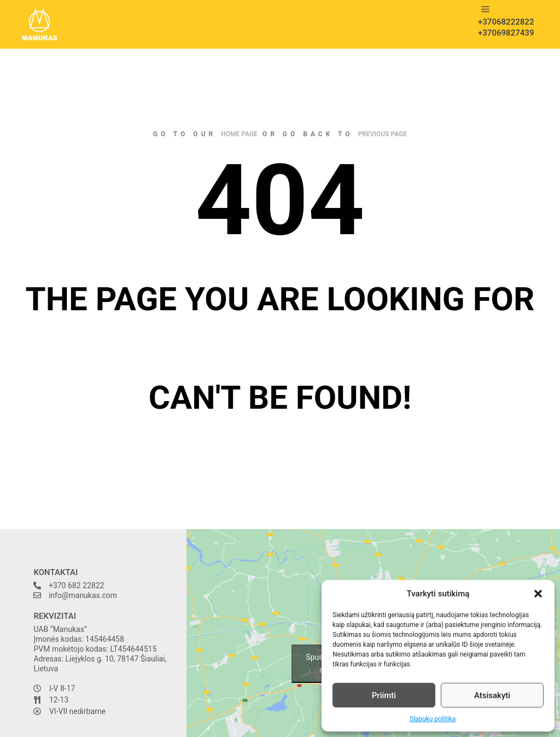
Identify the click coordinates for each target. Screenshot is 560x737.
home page (239, 134)
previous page (383, 134)
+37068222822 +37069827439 (503, 27)
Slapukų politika (433, 719)
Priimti (384, 695)
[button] (538, 594)
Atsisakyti (492, 695)
